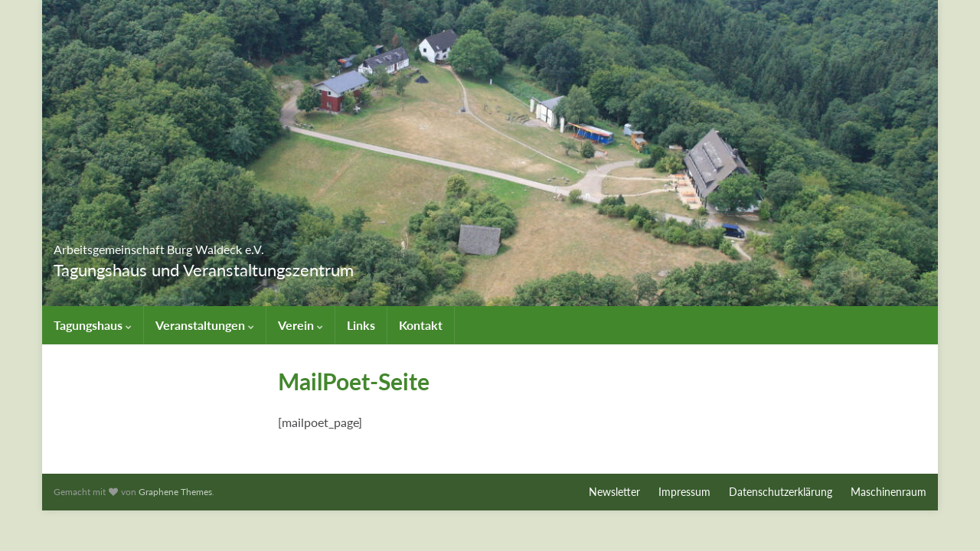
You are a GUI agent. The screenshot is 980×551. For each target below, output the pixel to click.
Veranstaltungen (205, 325)
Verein (301, 325)
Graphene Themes (175, 492)
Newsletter (614, 492)
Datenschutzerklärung (781, 492)
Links (361, 325)
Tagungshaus (93, 325)
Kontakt (421, 325)
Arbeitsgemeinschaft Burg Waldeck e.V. (252, 245)
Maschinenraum (889, 492)
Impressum (684, 492)
